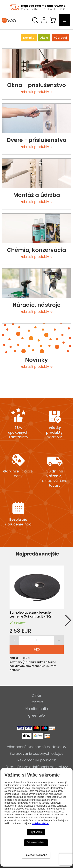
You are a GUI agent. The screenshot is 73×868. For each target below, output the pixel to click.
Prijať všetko (36, 832)
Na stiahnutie (37, 709)
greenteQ (36, 715)
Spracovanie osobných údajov (36, 754)
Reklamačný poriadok (37, 760)
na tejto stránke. (40, 823)
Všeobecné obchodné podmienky (36, 747)
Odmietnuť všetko (36, 842)
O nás (37, 695)
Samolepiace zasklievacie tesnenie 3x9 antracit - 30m (31, 615)
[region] (36, 7)
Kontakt (37, 702)
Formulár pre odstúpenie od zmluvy (37, 767)
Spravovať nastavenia (36, 855)
